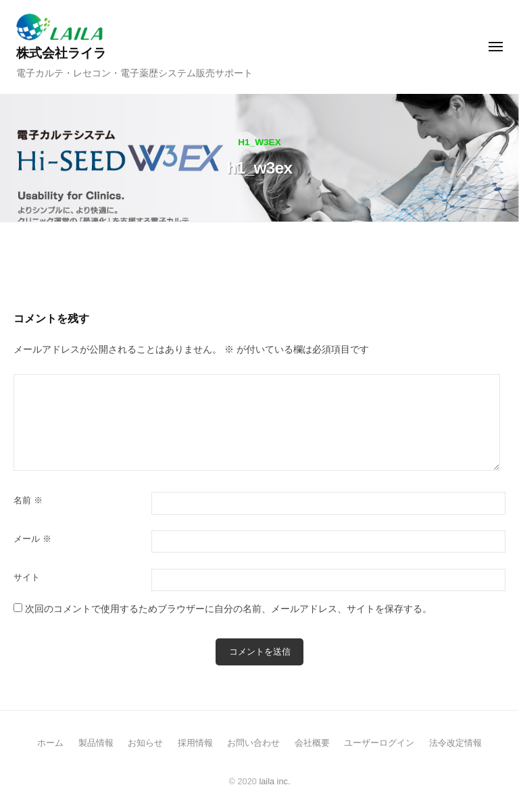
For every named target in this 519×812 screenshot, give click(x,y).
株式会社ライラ (61, 53)
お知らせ (145, 743)
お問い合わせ (253, 743)
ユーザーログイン (379, 743)
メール (32, 539)
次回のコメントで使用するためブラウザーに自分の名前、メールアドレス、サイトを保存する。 (228, 609)
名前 (28, 500)
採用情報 (195, 743)
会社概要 (312, 743)
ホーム (50, 743)
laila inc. (274, 781)
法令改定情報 (455, 743)
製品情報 (96, 743)
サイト (27, 577)
